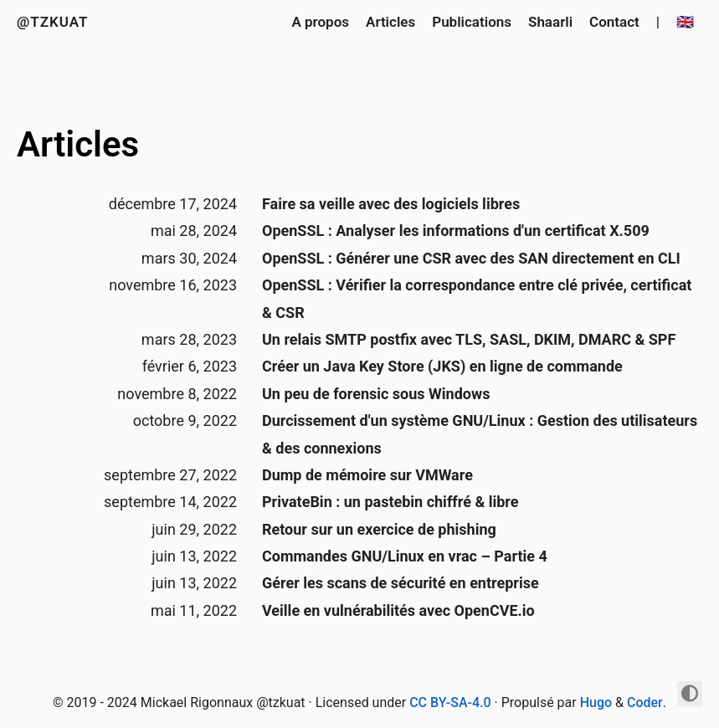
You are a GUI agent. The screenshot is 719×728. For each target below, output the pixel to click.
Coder (645, 702)
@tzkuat (53, 22)
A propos (320, 22)
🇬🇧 (685, 22)
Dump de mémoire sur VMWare (367, 475)
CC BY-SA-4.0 (450, 702)
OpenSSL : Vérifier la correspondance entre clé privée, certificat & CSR (477, 298)
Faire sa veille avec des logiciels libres (391, 204)
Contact (614, 22)
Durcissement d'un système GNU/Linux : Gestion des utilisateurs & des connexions (480, 434)
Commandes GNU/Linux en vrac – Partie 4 (405, 556)
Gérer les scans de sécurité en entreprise (401, 583)
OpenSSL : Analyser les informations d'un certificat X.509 (456, 231)
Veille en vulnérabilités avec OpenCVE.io (398, 610)
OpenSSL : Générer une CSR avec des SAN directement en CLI (471, 258)
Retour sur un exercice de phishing (379, 529)
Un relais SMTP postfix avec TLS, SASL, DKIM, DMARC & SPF (469, 339)
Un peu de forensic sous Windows (376, 394)
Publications (472, 22)
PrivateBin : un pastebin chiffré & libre (390, 502)
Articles (390, 22)
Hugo (596, 702)
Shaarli (550, 22)
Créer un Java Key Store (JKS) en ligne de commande (442, 366)
